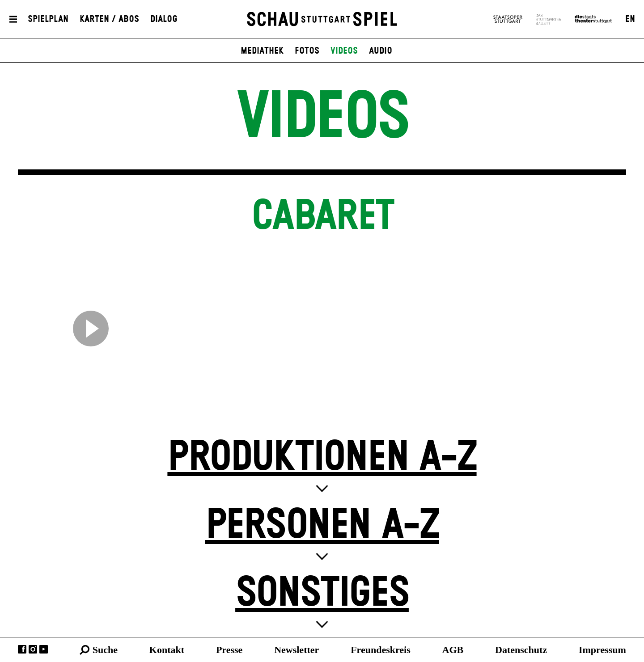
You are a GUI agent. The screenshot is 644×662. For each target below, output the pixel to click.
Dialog (164, 19)
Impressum (602, 650)
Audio (381, 51)
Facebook (22, 649)
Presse (229, 650)
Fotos (307, 51)
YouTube (44, 649)
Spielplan (48, 19)
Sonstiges (322, 593)
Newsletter (297, 650)
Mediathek (262, 51)
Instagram (33, 649)
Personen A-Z (322, 525)
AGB (453, 650)
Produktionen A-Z (322, 457)
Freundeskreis (381, 650)
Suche (105, 650)
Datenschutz (521, 650)
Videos (344, 51)
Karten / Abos (109, 19)
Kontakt (167, 650)
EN (630, 19)
